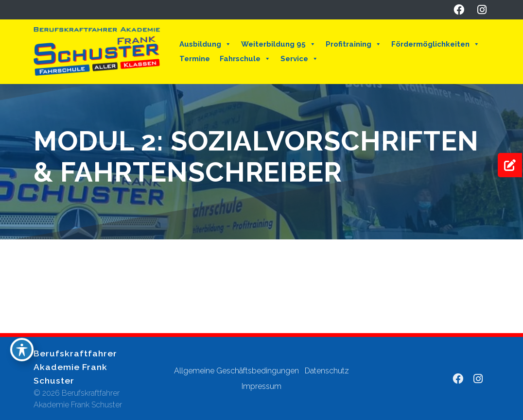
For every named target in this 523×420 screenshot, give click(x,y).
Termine (195, 59)
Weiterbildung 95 (279, 44)
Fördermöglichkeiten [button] (436, 44)
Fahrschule (245, 59)
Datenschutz (327, 371)
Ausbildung (205, 44)
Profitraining (354, 44)
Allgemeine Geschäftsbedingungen (236, 371)
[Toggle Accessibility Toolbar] (22, 350)
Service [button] (299, 59)
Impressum (261, 386)
